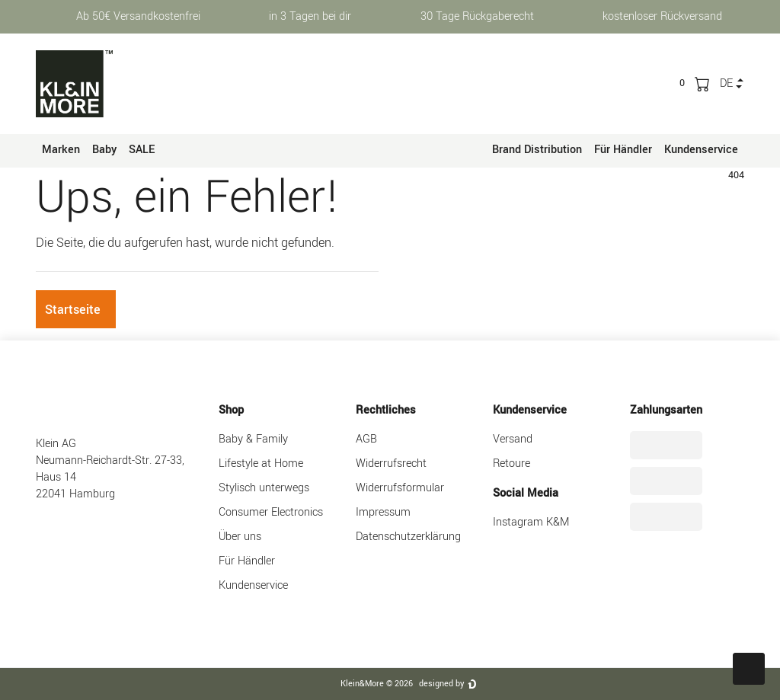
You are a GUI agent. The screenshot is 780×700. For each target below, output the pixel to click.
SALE (142, 150)
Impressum (383, 512)
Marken (61, 150)
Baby (104, 150)
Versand (513, 439)
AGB (366, 439)
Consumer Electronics (271, 512)
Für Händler (623, 150)
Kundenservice (701, 150)
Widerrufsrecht (391, 463)
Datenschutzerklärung (408, 537)
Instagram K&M (531, 522)
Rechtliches (386, 410)
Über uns (240, 537)
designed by (441, 684)
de (726, 83)
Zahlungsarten (666, 410)
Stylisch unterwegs (264, 488)
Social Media (526, 493)
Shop (231, 410)
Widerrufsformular (400, 488)
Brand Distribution (537, 150)
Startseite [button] (73, 310)
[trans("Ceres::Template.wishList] (682, 83)
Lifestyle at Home (261, 463)
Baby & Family (253, 439)
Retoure (511, 463)
